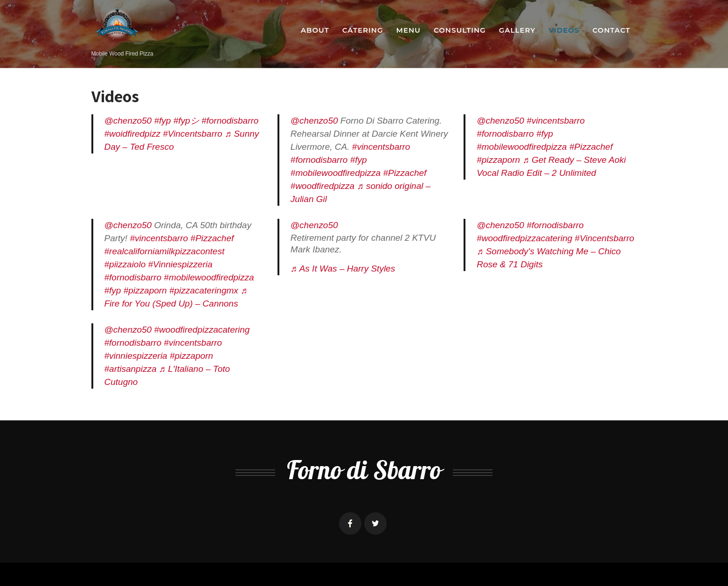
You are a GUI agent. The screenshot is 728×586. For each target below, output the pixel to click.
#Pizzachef (405, 173)
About (315, 30)
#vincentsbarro (381, 147)
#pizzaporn (498, 160)
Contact (611, 30)
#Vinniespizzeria (180, 264)
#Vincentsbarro (192, 134)
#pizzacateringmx (204, 290)
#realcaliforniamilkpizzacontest (165, 251)
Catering (363, 30)
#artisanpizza (131, 369)
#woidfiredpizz (132, 134)
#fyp (162, 121)
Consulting (460, 30)
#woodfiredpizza (322, 186)
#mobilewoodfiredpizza (336, 173)
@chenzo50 (128, 121)
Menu (409, 30)
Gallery (517, 30)
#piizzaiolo (125, 264)
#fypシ (186, 121)
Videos (564, 30)
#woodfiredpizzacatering (524, 238)
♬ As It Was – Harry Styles (343, 269)
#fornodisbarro (230, 121)
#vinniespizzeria (136, 356)
